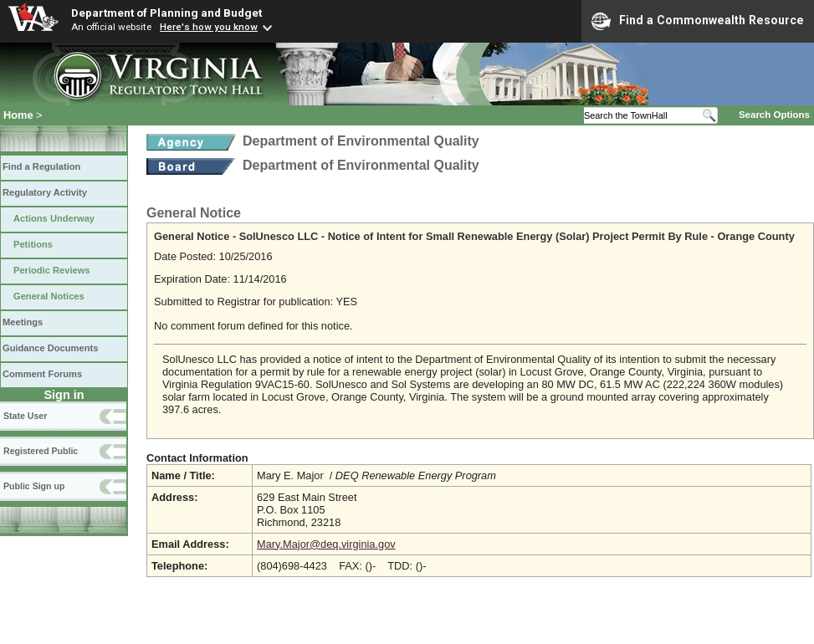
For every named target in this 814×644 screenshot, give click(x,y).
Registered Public (41, 451)
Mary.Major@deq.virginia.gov (326, 544)
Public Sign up (34, 486)
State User (25, 416)
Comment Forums (42, 374)
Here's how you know (209, 27)
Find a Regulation (41, 166)
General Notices (49, 296)
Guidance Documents (50, 348)
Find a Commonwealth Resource (698, 21)
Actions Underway (54, 218)
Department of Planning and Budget (166, 13)
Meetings (23, 322)
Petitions (33, 244)
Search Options (774, 115)
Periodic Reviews (52, 270)
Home (18, 115)
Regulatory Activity (45, 192)
